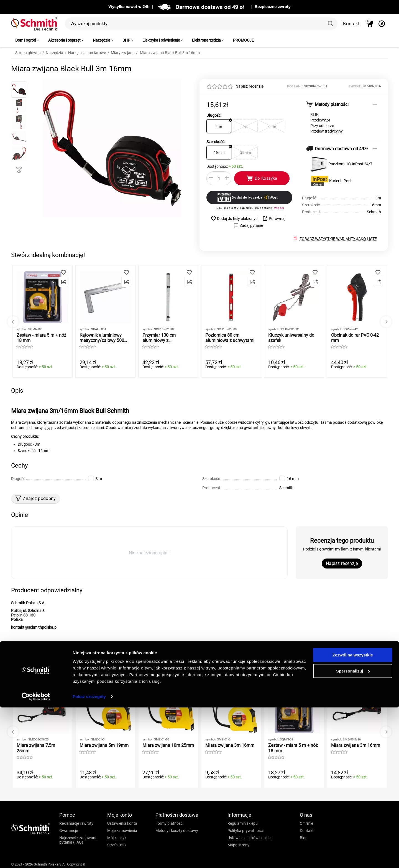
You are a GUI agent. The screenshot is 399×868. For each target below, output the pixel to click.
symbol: (355, 86)
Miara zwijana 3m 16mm (230, 745)
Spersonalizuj (353, 832)
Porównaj (274, 219)
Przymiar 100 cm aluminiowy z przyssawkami (159, 338)
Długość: (214, 115)
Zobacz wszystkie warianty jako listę (338, 239)
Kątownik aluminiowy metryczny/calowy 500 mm (102, 338)
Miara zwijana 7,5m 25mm (36, 748)
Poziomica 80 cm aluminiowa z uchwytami (230, 338)
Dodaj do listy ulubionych (235, 219)
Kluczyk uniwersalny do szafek (291, 338)
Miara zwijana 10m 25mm (168, 745)
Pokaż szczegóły (89, 857)
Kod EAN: (294, 86)
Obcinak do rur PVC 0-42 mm (355, 338)
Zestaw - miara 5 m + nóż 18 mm (41, 338)
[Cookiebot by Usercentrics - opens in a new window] (36, 857)
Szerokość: (216, 142)
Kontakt (351, 24)
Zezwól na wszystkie (353, 815)
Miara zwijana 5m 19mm (104, 745)
